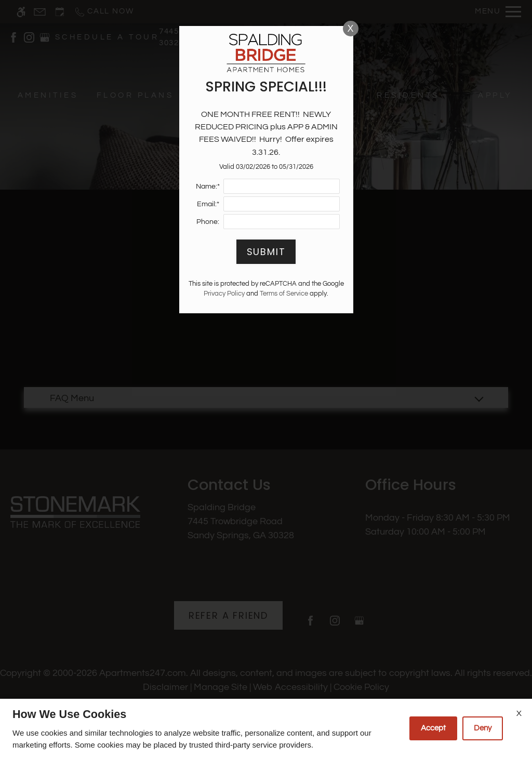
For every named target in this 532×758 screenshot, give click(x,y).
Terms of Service (284, 294)
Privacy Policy (224, 294)
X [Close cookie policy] (519, 713)
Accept (433, 728)
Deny (483, 728)
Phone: (208, 222)
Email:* (208, 204)
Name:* (208, 186)
